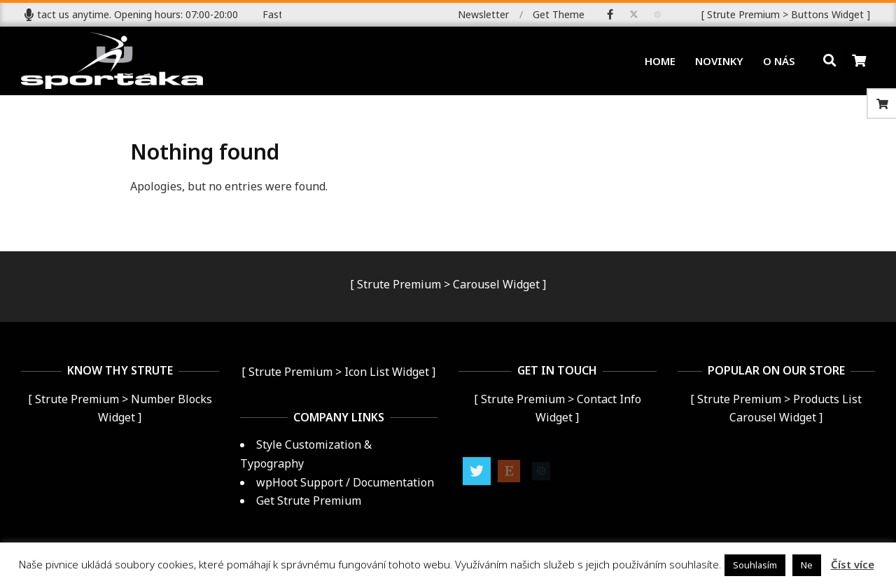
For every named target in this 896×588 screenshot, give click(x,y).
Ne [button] (807, 565)
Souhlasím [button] (755, 565)
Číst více (853, 564)
